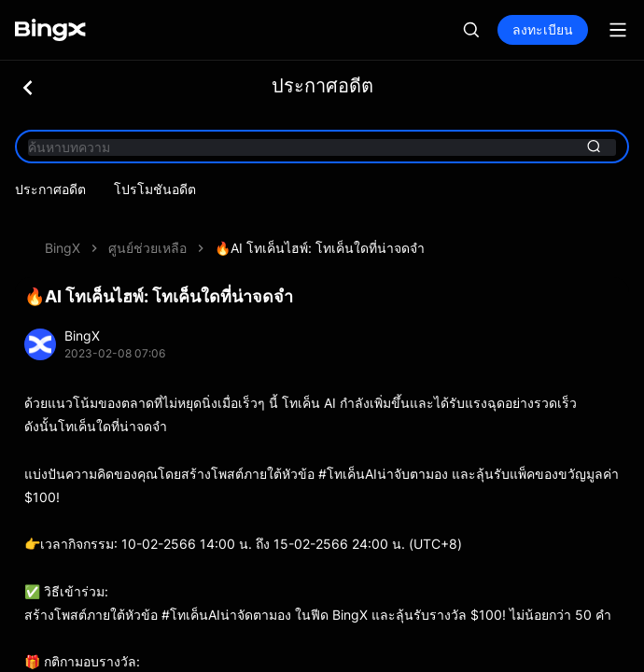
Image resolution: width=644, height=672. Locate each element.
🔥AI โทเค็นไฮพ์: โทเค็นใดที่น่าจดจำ (320, 222)
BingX (63, 222)
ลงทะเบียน (543, 29)
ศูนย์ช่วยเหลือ (147, 222)
